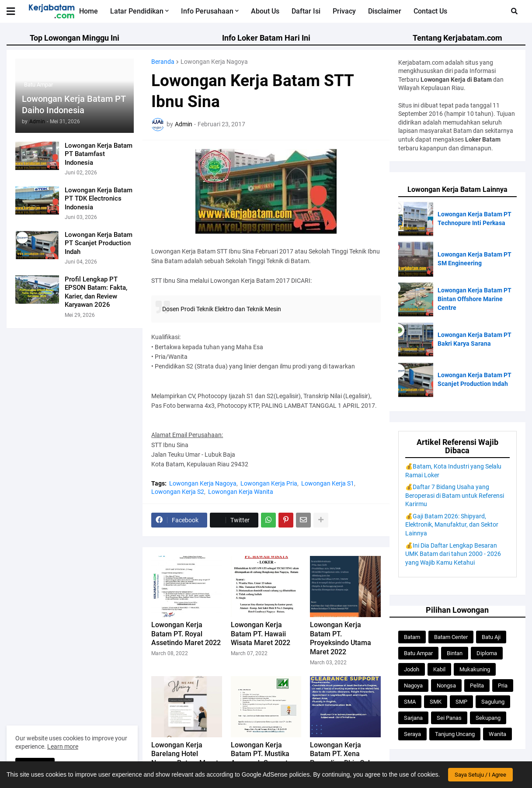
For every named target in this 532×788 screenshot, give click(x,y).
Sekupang (488, 718)
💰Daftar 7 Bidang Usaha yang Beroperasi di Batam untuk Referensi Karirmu (455, 495)
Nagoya (413, 686)
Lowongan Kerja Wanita (241, 492)
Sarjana (413, 718)
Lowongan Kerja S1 (328, 483)
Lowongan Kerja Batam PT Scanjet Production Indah (99, 243)
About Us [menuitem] (265, 11)
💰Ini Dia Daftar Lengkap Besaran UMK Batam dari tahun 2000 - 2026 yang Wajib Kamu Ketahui (453, 554)
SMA (410, 702)
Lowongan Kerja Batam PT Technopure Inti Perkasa (475, 219)
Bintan (455, 653)
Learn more (63, 746)
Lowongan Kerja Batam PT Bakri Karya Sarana (475, 339)
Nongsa (446, 686)
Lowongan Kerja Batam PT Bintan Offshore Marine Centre (475, 299)
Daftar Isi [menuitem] (306, 11)
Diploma (487, 653)
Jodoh (412, 669)
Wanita (497, 734)
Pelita (477, 686)
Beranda (163, 62)
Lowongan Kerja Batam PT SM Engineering (475, 259)
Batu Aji (491, 637)
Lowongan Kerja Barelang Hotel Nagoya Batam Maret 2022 (185, 758)
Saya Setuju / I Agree (480, 775)
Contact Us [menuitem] (430, 11)
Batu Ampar (418, 653)
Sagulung (493, 702)
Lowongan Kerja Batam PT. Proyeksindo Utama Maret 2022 (341, 638)
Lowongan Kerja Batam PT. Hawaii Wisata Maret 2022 (261, 634)
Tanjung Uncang (455, 734)
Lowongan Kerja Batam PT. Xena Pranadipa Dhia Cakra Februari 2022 (344, 758)
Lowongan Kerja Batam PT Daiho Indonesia (74, 104)
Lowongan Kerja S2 (178, 492)
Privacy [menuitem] (344, 11)
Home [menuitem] (89, 11)
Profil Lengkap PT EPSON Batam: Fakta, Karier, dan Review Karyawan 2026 (96, 292)
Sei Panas (449, 718)
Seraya (412, 734)
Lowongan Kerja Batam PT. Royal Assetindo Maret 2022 (186, 634)
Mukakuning (475, 669)
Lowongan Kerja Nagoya (214, 62)
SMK (436, 702)
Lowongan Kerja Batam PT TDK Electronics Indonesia (99, 199)
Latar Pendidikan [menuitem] (137, 11)
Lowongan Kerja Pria (269, 483)
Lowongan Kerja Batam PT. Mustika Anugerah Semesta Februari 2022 (261, 758)
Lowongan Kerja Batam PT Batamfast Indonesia (99, 154)
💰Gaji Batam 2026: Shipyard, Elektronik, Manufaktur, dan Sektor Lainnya (452, 525)
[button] (16, 11)
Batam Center (451, 637)
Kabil (439, 669)
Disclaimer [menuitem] (385, 11)
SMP (461, 702)
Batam (412, 637)
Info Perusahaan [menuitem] (207, 11)
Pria (503, 686)
